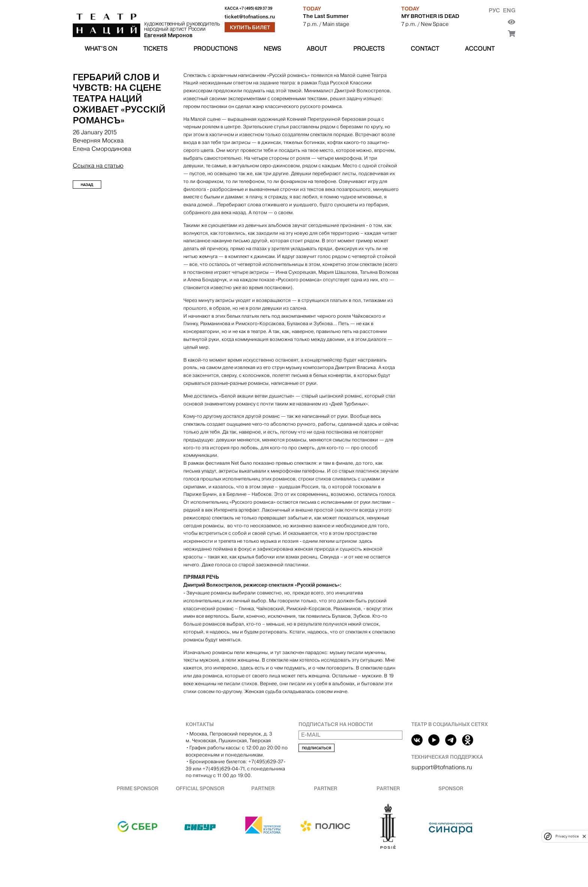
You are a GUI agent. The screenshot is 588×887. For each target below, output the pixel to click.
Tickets (155, 49)
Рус (494, 10)
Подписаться (316, 748)
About (317, 49)
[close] (584, 836)
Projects (369, 49)
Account (480, 49)
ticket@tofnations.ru (250, 17)
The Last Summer (326, 16)
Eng (509, 10)
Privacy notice (567, 836)
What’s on (101, 49)
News (272, 49)
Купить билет (250, 27)
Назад (87, 185)
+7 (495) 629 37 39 (256, 8)
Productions (215, 49)
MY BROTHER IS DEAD (430, 16)
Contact (425, 49)
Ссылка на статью (98, 166)
